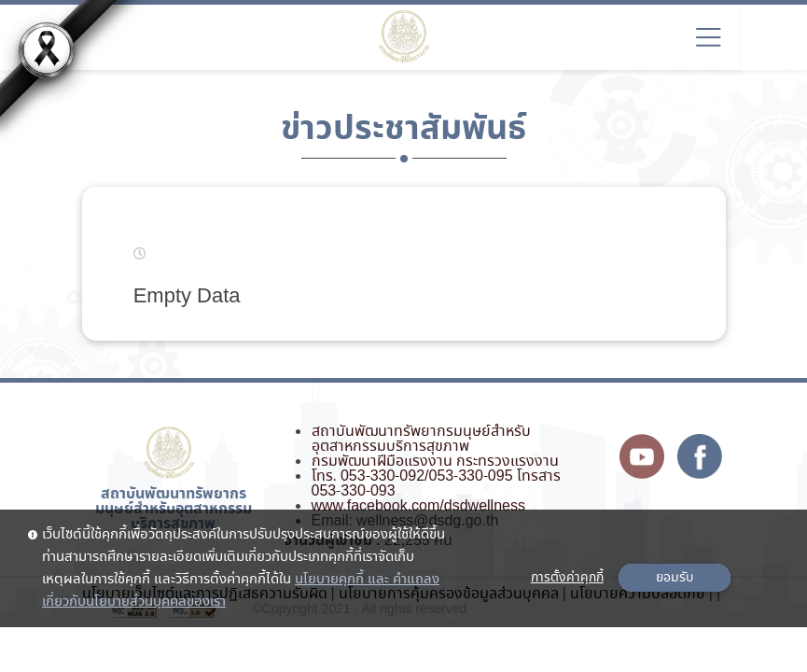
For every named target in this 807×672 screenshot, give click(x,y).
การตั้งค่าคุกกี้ (567, 578)
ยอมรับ (675, 578)
